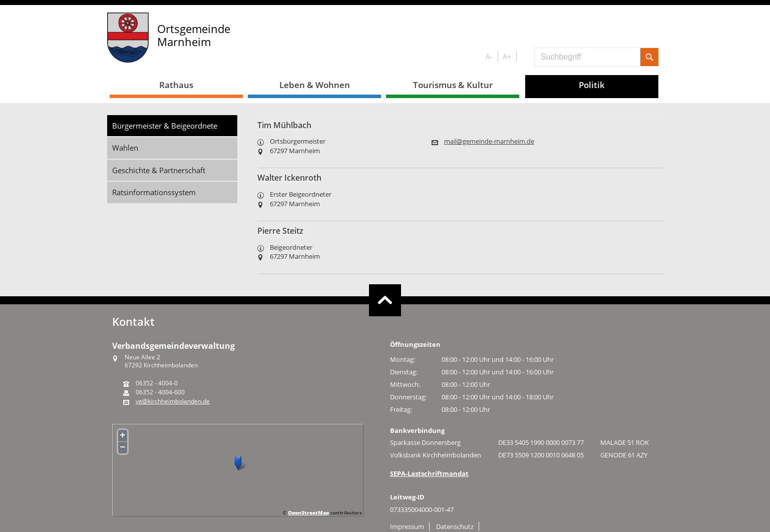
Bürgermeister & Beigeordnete (165, 126)
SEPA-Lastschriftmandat (429, 473)
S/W (523, 57)
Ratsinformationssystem (154, 192)
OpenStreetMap (308, 512)
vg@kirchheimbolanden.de (173, 401)
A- (489, 56)
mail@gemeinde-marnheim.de (489, 141)
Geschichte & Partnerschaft (159, 170)
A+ (507, 56)
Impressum (407, 526)
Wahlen (125, 148)
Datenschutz (455, 526)
